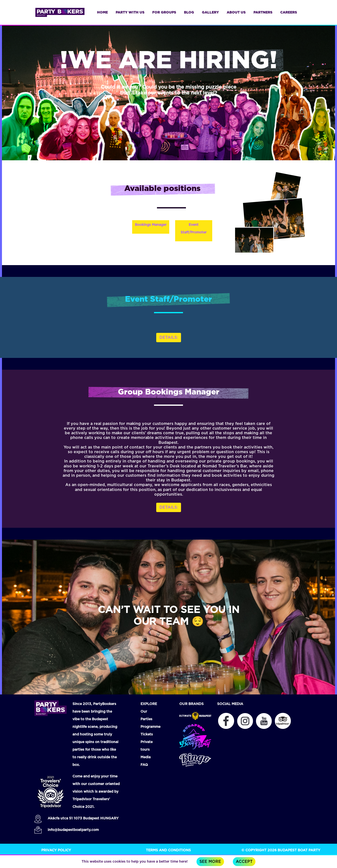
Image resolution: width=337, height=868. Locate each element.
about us (236, 13)
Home (102, 13)
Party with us (130, 13)
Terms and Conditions (168, 850)
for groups (164, 13)
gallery (210, 13)
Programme (150, 727)
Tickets (147, 734)
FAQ (144, 765)
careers (289, 13)
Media (146, 757)
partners (263, 13)
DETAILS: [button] (169, 338)
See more (210, 862)
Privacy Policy (56, 850)
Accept (244, 862)
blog (189, 13)
